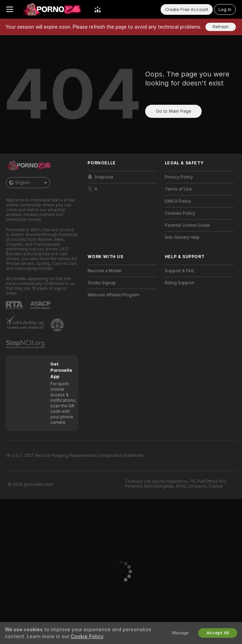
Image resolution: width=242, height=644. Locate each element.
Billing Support (179, 283)
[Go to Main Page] (54, 9)
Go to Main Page (173, 111)
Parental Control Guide (187, 225)
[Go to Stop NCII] (26, 344)
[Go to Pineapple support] (58, 325)
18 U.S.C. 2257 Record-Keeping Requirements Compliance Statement (75, 456)
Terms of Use (178, 189)
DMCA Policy (178, 201)
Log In (225, 9)
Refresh (221, 27)
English (28, 183)
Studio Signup (102, 283)
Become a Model (104, 271)
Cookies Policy (180, 213)
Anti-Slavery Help (182, 237)
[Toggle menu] (10, 9)
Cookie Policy (87, 636)
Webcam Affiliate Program (113, 295)
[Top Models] (98, 9)
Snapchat (100, 177)
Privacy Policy (179, 177)
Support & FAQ (179, 271)
